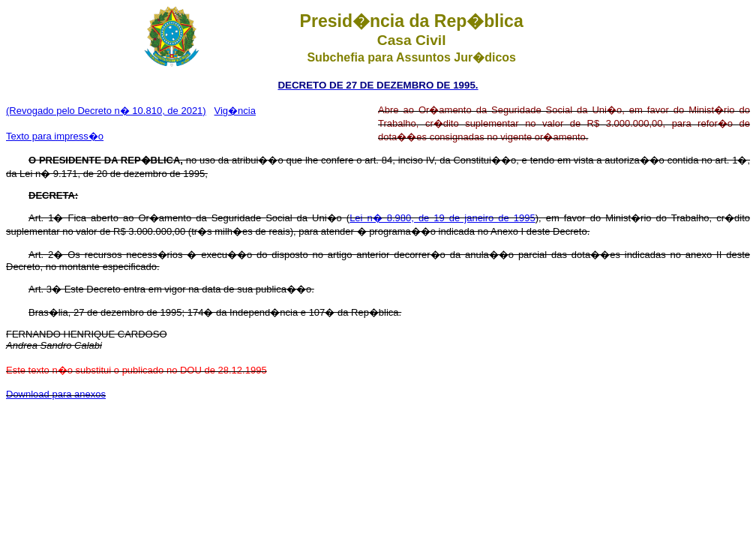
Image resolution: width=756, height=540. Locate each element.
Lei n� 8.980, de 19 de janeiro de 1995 (442, 218)
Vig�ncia (235, 111)
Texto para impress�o (55, 136)
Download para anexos (56, 394)
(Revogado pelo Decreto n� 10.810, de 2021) (106, 111)
